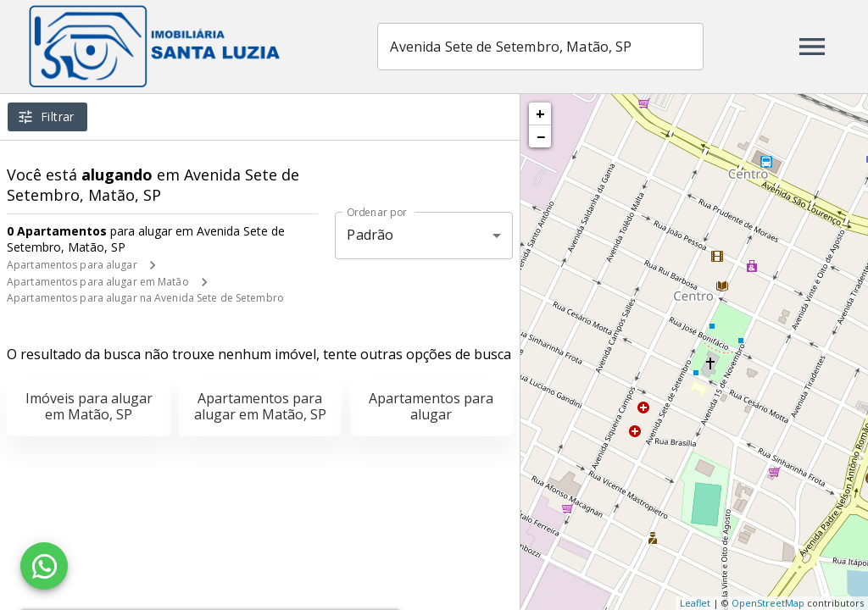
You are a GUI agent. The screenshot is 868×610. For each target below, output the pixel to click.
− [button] (541, 136)
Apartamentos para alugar (72, 265)
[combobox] (543, 47)
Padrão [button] (370, 235)
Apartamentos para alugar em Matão (98, 282)
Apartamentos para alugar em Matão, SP (260, 406)
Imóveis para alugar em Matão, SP (89, 406)
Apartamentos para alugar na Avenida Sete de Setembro (145, 298)
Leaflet (695, 603)
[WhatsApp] (44, 566)
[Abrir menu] (812, 47)
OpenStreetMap (768, 603)
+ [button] (540, 114)
